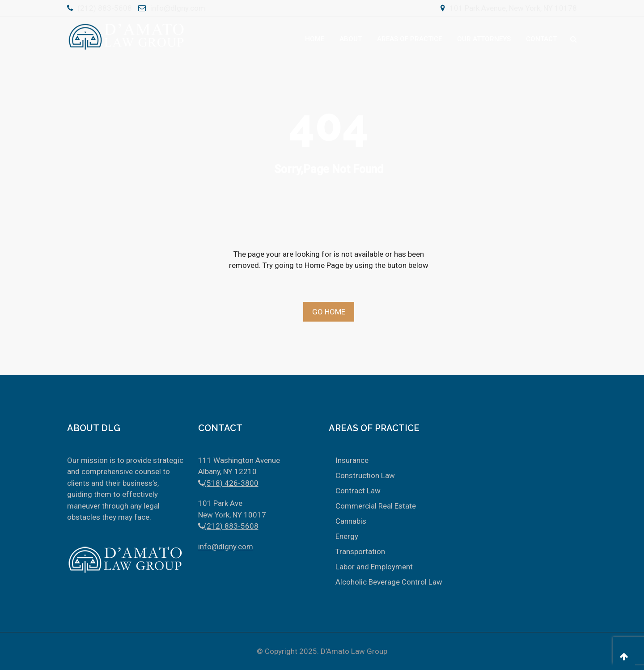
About (351, 39)
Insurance (352, 460)
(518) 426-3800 (231, 483)
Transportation (360, 551)
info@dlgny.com (178, 8)
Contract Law (358, 491)
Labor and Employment (374, 567)
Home (315, 39)
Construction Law (365, 475)
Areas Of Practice (409, 39)
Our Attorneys (484, 39)
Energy (347, 536)
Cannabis (351, 521)
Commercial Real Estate (376, 506)
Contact (541, 39)
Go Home (329, 312)
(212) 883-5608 (105, 8)
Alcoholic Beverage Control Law (389, 582)
